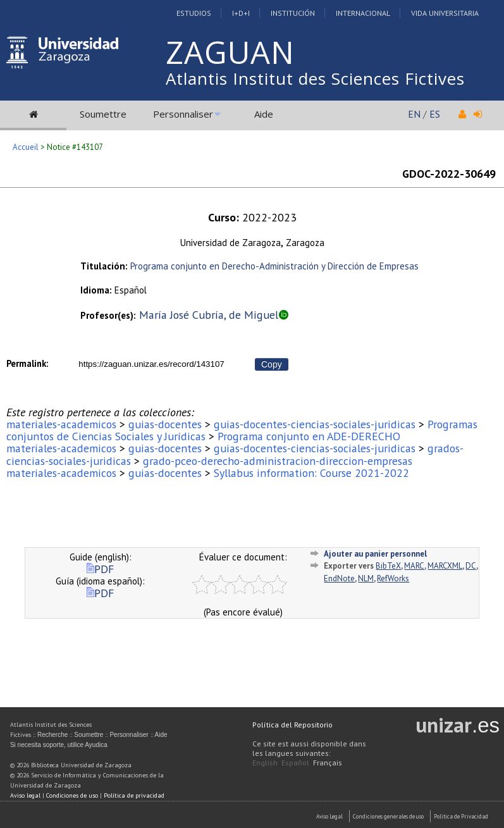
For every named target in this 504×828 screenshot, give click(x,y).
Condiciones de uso (72, 795)
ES (435, 114)
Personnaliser (183, 114)
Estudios (194, 13)
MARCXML (445, 566)
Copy (272, 364)
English (265, 763)
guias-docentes (165, 424)
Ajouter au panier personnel (375, 554)
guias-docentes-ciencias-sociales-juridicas (315, 424)
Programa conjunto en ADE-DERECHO (309, 436)
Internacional (363, 13)
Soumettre (103, 114)
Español (295, 763)
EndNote (339, 578)
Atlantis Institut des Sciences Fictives (315, 78)
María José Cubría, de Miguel (209, 315)
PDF (100, 569)
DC (471, 566)
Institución (293, 13)
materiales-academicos (61, 424)
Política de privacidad (134, 795)
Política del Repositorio (292, 725)
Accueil (26, 147)
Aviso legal (25, 795)
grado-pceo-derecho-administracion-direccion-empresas (278, 461)
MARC (414, 566)
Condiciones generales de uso (388, 816)
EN (414, 114)
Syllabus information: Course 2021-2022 (311, 473)
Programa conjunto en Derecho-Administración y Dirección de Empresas (274, 266)
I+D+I (241, 13)
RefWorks (393, 578)
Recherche (52, 735)
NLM (366, 578)
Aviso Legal (329, 816)
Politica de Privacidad (461, 816)
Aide (264, 114)
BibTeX (388, 566)
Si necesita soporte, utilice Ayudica (59, 745)
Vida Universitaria (445, 13)
